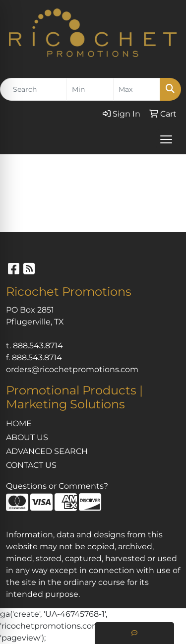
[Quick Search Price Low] (90, 89)
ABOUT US (27, 437)
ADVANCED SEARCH (47, 451)
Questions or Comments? (57, 486)
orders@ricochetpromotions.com (72, 369)
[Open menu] (166, 139)
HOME (19, 423)
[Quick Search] (33, 89)
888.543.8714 (38, 346)
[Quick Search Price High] (137, 89)
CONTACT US (31, 465)
